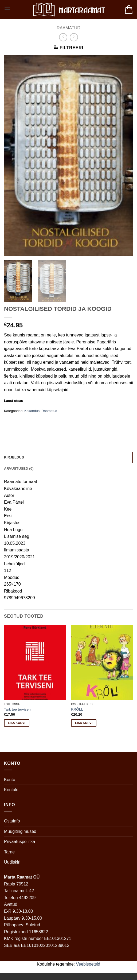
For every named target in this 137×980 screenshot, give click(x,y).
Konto (10, 780)
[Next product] (63, 37)
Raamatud (68, 28)
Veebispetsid (88, 964)
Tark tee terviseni (18, 709)
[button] (7, 9)
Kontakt (11, 790)
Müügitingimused (20, 831)
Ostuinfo (12, 821)
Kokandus (32, 411)
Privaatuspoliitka (20, 842)
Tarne (9, 852)
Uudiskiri (12, 862)
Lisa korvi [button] (17, 723)
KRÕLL (77, 709)
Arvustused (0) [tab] (19, 469)
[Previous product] (74, 37)
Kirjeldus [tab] (14, 457)
